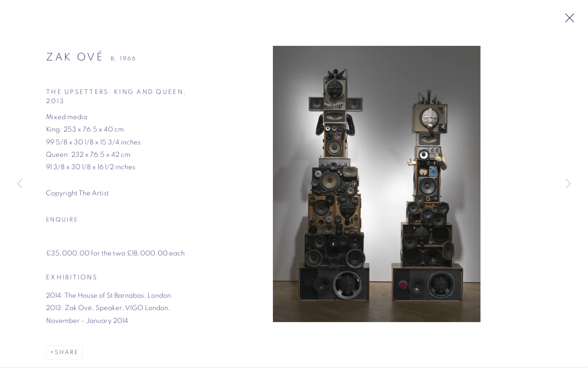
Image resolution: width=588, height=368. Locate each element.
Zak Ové (75, 60)
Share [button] (67, 355)
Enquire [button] (62, 222)
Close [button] (568, 21)
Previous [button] (20, 184)
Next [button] (568, 184)
